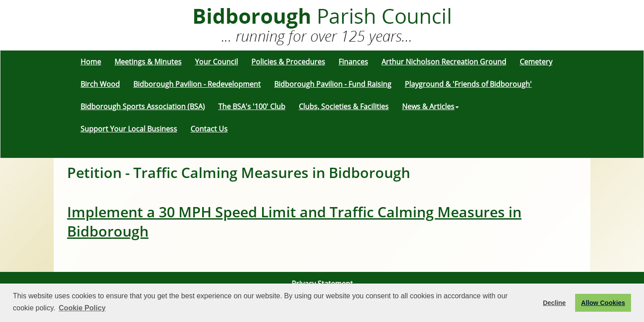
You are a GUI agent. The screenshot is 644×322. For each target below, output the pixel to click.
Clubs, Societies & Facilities (344, 106)
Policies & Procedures (288, 62)
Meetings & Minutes (148, 62)
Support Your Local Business (129, 129)
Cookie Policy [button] (82, 308)
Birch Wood (100, 84)
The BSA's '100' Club (252, 106)
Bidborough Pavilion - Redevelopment (197, 84)
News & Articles (430, 106)
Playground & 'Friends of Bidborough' (468, 84)
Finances (353, 62)
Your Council (216, 62)
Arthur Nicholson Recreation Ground (444, 62)
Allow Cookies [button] (603, 303)
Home (91, 62)
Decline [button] (554, 303)
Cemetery (536, 62)
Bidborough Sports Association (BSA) (143, 106)
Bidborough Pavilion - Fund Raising (333, 84)
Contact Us (209, 129)
